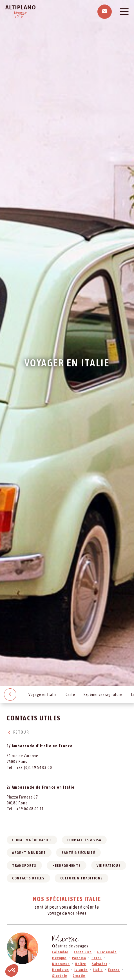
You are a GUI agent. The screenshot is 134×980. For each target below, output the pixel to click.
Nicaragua (61, 964)
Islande (81, 970)
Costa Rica (83, 952)
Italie (98, 970)
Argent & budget (29, 853)
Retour (18, 732)
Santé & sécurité (78, 853)
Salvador (100, 964)
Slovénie (60, 976)
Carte (70, 695)
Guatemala (107, 952)
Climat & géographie (32, 840)
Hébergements (67, 866)
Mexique (59, 958)
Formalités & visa (84, 840)
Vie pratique (109, 866)
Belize (81, 964)
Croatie (79, 976)
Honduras (61, 970)
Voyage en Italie (43, 695)
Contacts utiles (28, 878)
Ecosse (114, 970)
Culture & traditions (81, 878)
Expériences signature (103, 695)
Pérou (97, 958)
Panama (79, 958)
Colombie (60, 952)
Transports (24, 866)
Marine (65, 940)
